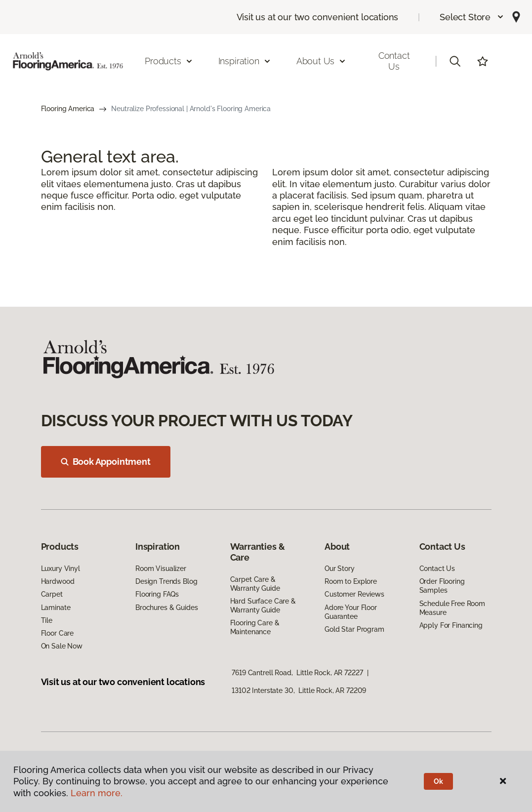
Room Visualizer (161, 568)
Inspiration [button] (245, 61)
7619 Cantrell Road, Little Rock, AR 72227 (297, 673)
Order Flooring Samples (442, 586)
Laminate (56, 608)
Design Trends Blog (166, 581)
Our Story (340, 568)
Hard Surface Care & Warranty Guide (263, 606)
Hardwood (58, 581)
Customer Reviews (354, 594)
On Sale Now (62, 646)
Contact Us (394, 61)
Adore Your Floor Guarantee (351, 612)
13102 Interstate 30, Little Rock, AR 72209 (299, 690)
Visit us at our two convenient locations (318, 17)
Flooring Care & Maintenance (255, 627)
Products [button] (169, 61)
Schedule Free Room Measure (452, 608)
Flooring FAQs (157, 594)
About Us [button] (322, 61)
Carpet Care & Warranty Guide (255, 584)
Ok (438, 781)
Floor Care (58, 633)
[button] (472, 17)
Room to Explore (351, 581)
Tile (47, 620)
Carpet (52, 594)
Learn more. (97, 793)
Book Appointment (106, 462)
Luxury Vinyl (61, 568)
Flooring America (68, 109)
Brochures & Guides (166, 608)
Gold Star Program (354, 629)
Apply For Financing (451, 625)
